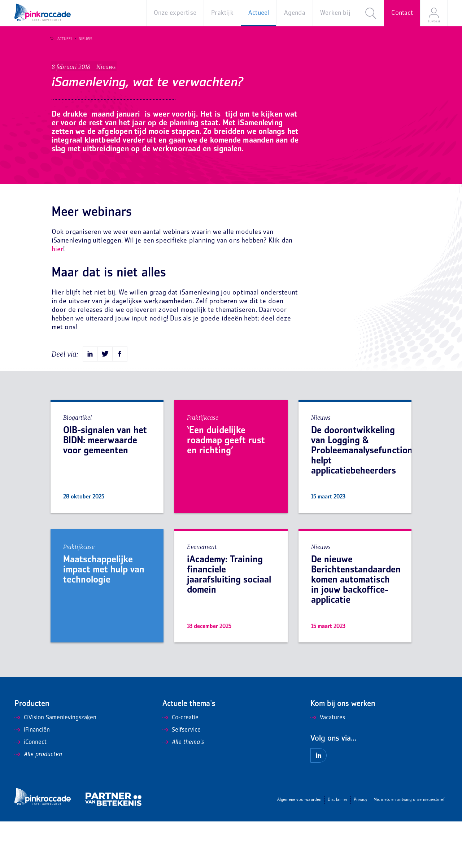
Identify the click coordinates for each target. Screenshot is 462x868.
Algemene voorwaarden (299, 847)
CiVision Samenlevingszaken (55, 764)
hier (58, 296)
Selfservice (182, 777)
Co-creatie (180, 764)
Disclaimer (338, 847)
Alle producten (38, 801)
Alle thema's (183, 789)
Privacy (360, 847)
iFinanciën (32, 777)
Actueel (62, 39)
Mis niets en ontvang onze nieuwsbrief (409, 847)
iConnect (30, 789)
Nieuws (83, 39)
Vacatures (328, 764)
